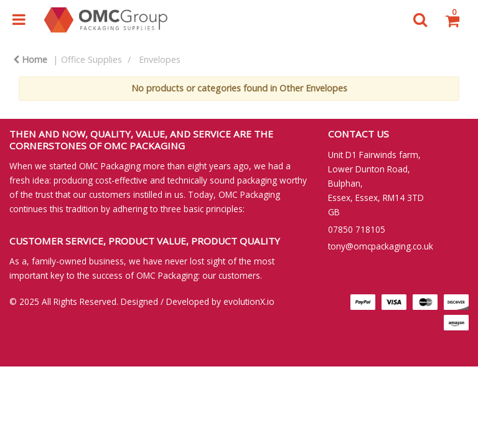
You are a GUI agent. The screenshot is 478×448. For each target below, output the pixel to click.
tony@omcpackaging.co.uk (381, 246)
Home (30, 59)
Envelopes (160, 59)
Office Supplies (91, 59)
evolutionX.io (249, 301)
